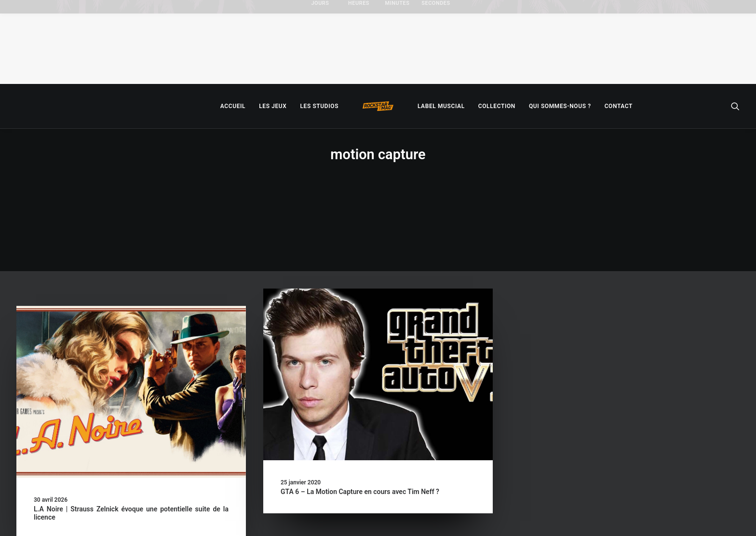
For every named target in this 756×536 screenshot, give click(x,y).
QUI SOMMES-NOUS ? (560, 106)
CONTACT (619, 106)
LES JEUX (273, 106)
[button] (735, 106)
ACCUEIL (233, 106)
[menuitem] (233, 106)
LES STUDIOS (319, 106)
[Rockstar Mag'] (378, 106)
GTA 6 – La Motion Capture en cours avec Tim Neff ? (360, 426)
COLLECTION (497, 106)
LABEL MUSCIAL (441, 106)
